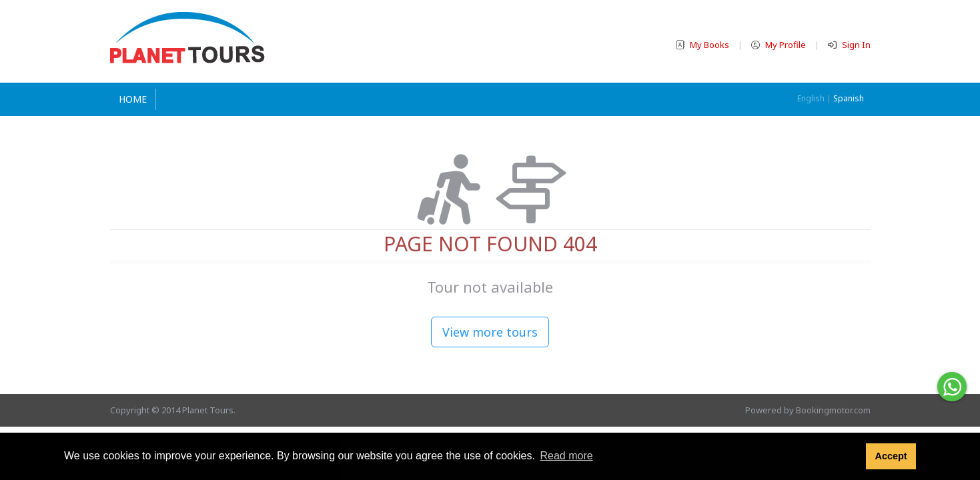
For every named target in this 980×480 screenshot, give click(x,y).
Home (133, 99)
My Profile (780, 45)
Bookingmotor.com (833, 410)
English (811, 98)
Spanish (849, 98)
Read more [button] (566, 456)
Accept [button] (891, 456)
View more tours (490, 332)
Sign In (849, 45)
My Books (703, 45)
